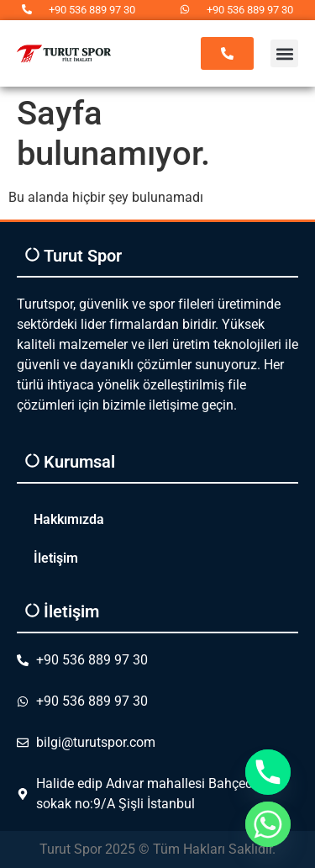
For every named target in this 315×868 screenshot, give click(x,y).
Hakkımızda (69, 519)
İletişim (56, 558)
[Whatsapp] (268, 824)
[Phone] (268, 772)
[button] (284, 53)
